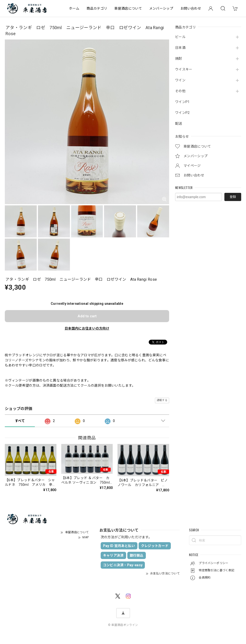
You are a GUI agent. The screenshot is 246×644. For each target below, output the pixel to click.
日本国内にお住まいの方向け (87, 328)
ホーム (74, 8)
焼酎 (179, 59)
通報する (162, 400)
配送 (179, 124)
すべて (20, 421)
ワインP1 (182, 102)
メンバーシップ (161, 8)
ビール (180, 37)
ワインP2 (182, 113)
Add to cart (87, 316)
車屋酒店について (128, 8)
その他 (180, 91)
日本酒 (180, 48)
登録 (233, 197)
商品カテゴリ (97, 8)
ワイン (180, 80)
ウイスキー (184, 69)
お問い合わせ (191, 8)
